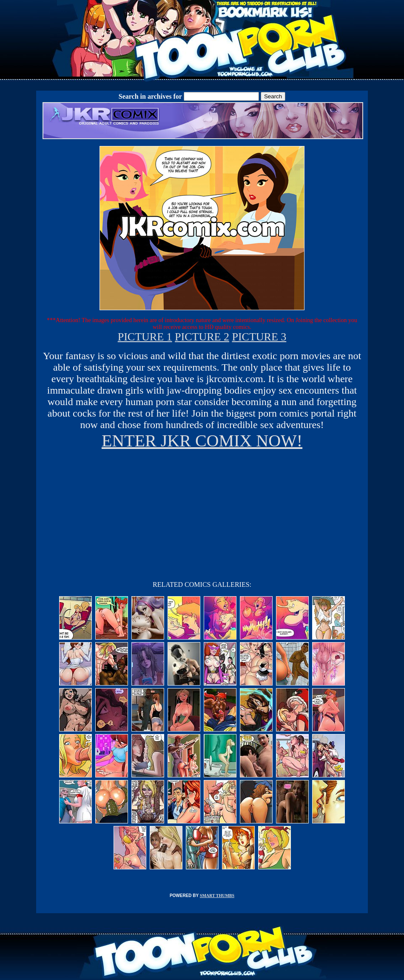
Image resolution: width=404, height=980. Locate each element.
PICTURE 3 (259, 337)
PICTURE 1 (145, 337)
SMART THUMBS (217, 896)
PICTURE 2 (202, 337)
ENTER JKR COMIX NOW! (202, 441)
